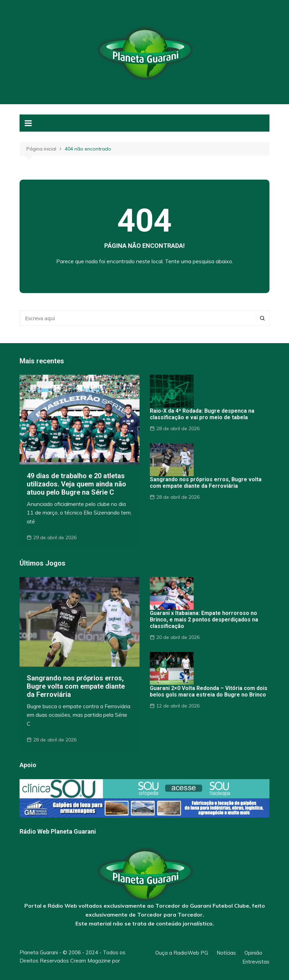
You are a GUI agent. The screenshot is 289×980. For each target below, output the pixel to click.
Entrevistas (256, 962)
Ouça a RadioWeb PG (182, 953)
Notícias (226, 953)
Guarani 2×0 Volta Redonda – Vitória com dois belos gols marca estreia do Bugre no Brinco (209, 691)
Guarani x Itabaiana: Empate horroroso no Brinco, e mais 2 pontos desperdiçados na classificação (204, 620)
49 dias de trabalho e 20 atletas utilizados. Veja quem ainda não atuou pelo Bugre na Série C (76, 484)
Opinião (253, 953)
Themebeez (34, 969)
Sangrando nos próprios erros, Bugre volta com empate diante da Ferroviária (206, 483)
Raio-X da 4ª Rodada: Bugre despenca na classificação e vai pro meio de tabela (202, 414)
